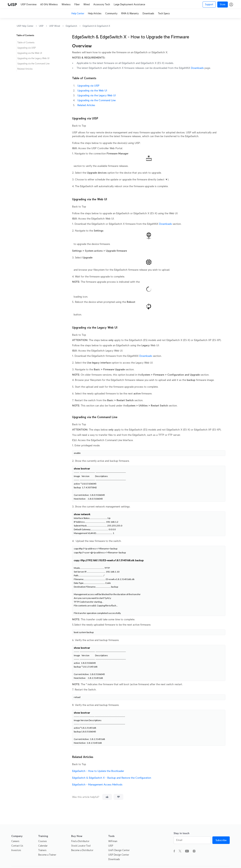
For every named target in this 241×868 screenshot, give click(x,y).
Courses (43, 841)
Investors (16, 850)
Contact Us (17, 846)
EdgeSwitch (71, 26)
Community (111, 13)
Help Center (78, 13)
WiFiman (113, 841)
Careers (15, 841)
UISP (41, 26)
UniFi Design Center (119, 850)
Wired (87, 4)
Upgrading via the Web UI (92, 90)
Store (223, 4)
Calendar (43, 846)
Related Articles (86, 105)
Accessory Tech (102, 4)
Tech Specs (164, 13)
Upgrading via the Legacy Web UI (96, 95)
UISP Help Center (25, 26)
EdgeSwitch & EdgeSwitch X (96, 26)
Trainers (42, 850)
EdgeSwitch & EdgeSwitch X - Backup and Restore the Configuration (112, 778)
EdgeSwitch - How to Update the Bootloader (98, 771)
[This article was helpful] (107, 797)
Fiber (77, 4)
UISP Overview (29, 4)
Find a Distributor (80, 841)
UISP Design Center (119, 855)
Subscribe (221, 840)
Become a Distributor (82, 850)
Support (209, 4)
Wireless (66, 4)
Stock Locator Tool (81, 846)
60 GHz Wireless (49, 4)
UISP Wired (55, 26)
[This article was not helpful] (118, 797)
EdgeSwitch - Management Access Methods (97, 784)
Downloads (148, 13)
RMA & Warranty (130, 13)
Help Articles (95, 13)
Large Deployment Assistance (129, 4)
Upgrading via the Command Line (96, 100)
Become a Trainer (47, 855)
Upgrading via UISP (88, 86)
